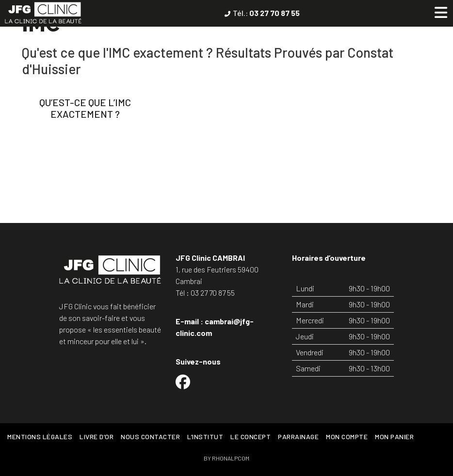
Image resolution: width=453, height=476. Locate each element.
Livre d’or (97, 436)
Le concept (251, 436)
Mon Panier (394, 436)
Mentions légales (40, 436)
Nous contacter (150, 436)
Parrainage (298, 436)
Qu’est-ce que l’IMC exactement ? (85, 108)
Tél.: (266, 13)
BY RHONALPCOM (226, 458)
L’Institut (205, 436)
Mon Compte (347, 436)
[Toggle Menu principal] (441, 13)
